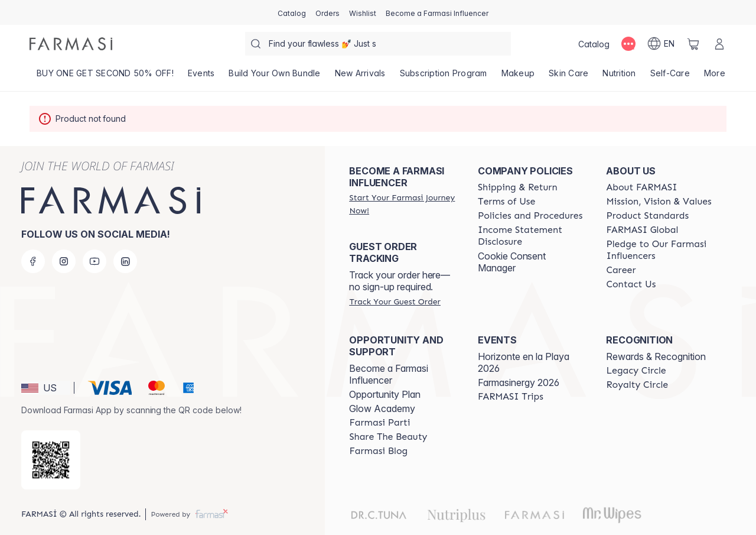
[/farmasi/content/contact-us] (631, 284)
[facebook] (33, 261)
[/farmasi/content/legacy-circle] (636, 371)
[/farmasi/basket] (693, 44)
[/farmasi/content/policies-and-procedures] (530, 216)
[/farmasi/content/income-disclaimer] (532, 236)
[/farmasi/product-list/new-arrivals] (360, 77)
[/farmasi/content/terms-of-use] (506, 202)
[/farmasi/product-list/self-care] (670, 77)
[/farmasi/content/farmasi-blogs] (378, 451)
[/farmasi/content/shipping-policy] (518, 187)
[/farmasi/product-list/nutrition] (619, 77)
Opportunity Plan (385, 394)
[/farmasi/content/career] (621, 270)
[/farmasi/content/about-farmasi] (641, 187)
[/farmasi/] (71, 44)
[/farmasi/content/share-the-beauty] (388, 437)
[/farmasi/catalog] (292, 12)
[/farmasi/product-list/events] (201, 77)
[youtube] (94, 261)
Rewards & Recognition (656, 356)
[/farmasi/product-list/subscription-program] (444, 77)
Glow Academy (382, 408)
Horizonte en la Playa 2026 (524, 362)
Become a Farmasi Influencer (389, 374)
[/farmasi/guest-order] (395, 301)
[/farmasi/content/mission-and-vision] (659, 202)
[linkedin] (125, 261)
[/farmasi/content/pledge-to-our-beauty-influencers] (660, 250)
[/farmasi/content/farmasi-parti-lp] (379, 423)
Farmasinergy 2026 (519, 382)
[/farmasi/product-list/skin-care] (568, 77)
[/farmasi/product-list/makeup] (518, 77)
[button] (46, 388)
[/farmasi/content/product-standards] (647, 216)
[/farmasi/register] (328, 12)
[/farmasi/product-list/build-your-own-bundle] (274, 77)
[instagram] (64, 261)
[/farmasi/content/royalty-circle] (637, 385)
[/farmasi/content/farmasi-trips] (511, 397)
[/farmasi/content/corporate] (642, 230)
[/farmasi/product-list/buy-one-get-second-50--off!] (105, 77)
